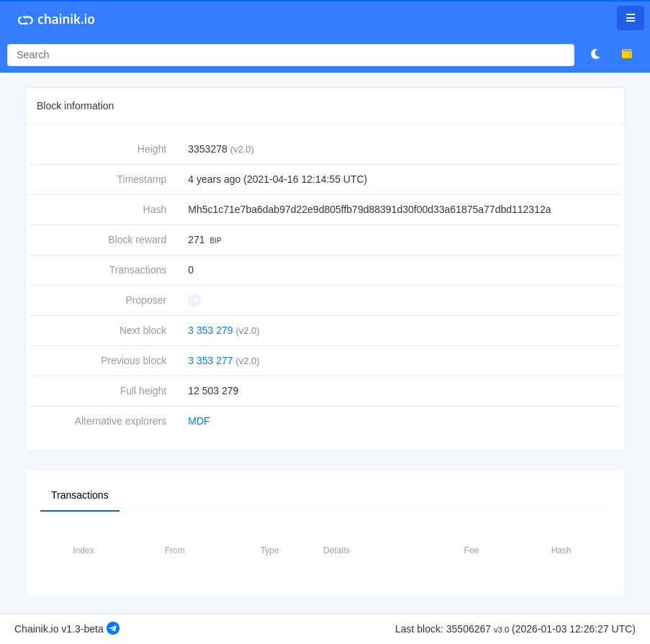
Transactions (80, 494)
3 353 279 (210, 330)
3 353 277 (210, 360)
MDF (199, 421)
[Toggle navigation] (631, 18)
